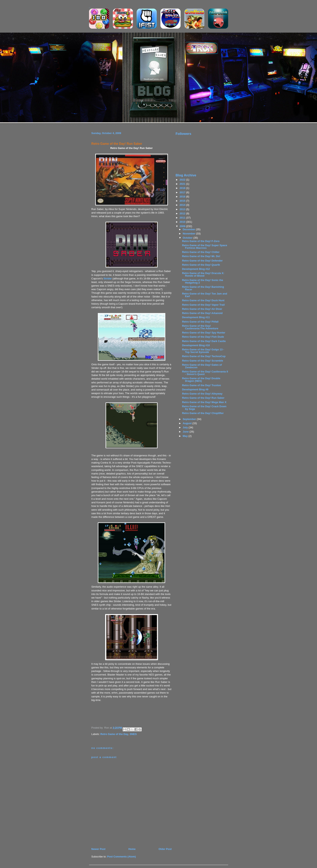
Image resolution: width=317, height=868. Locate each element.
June (186, 432)
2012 (183, 213)
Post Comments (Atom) (121, 857)
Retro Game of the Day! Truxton (202, 385)
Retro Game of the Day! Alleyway (202, 394)
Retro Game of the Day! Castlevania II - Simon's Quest (205, 373)
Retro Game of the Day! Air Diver (202, 309)
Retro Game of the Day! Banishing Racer (203, 288)
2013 (183, 209)
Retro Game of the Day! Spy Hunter (204, 333)
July (186, 427)
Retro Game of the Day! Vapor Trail (203, 305)
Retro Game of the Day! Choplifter (203, 413)
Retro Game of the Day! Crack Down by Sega (204, 408)
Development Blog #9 (195, 389)
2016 (183, 197)
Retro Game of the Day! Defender (202, 261)
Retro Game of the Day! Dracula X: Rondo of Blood (203, 274)
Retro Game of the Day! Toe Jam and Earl (205, 295)
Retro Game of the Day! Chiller (201, 252)
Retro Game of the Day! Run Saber (117, 144)
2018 (183, 188)
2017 (183, 192)
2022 (183, 180)
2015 (183, 201)
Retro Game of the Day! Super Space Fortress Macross (205, 247)
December (189, 229)
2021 (183, 184)
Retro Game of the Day (114, 734)
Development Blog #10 (196, 345)
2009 (183, 226)
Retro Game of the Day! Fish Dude (203, 337)
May (186, 436)
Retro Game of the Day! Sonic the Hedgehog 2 (203, 281)
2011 (183, 218)
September (190, 419)
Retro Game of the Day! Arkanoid (202, 313)
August (187, 423)
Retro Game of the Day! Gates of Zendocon (202, 366)
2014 (183, 205)
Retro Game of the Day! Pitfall (200, 322)
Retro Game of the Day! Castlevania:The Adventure (200, 327)
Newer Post (98, 849)
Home (132, 849)
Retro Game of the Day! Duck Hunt (203, 300)
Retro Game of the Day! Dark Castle (204, 341)
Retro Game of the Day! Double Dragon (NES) (201, 380)
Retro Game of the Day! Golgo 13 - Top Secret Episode (203, 351)
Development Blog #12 (196, 269)
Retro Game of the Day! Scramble (203, 361)
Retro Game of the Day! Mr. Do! (201, 256)
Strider (108, 278)
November (189, 234)
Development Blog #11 (196, 317)
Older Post (165, 849)
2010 (183, 222)
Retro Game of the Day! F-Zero (201, 241)
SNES (133, 734)
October (188, 238)
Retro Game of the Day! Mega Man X (204, 402)
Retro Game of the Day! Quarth (201, 265)
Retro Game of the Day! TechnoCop (204, 356)
